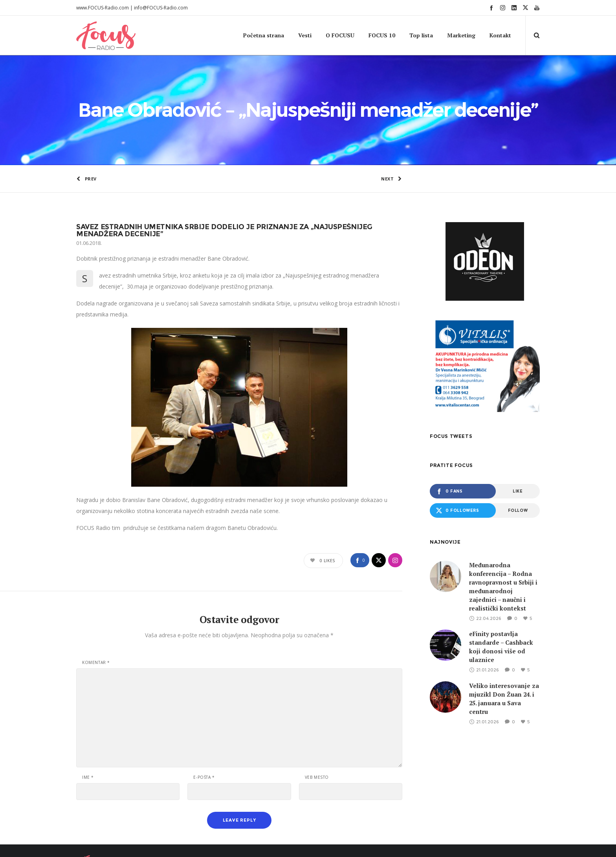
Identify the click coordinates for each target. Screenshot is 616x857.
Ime (88, 731)
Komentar (96, 616)
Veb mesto (317, 731)
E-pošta (204, 731)
